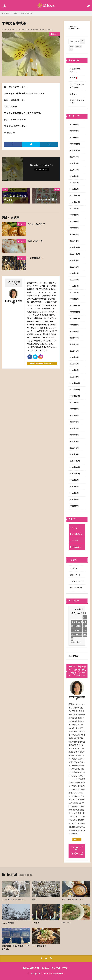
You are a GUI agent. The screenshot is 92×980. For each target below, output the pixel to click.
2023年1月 (74, 241)
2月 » (79, 642)
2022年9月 (74, 260)
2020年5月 (74, 428)
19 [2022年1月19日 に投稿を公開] (77, 630)
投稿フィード (75, 575)
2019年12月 (75, 461)
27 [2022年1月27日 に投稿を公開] (79, 635)
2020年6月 (74, 422)
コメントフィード (77, 581)
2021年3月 (74, 364)
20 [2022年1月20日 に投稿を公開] (79, 630)
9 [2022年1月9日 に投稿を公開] (86, 622)
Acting (74, 527)
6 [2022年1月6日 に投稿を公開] (79, 622)
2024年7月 (74, 170)
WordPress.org (76, 588)
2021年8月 (74, 331)
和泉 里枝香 (73, 656)
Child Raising (77, 534)
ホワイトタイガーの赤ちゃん (77, 86)
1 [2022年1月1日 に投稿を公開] (84, 617)
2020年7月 (74, 415)
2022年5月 (74, 273)
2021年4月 (74, 357)
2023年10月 (75, 202)
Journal (15, 13)
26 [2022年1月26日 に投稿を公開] (77, 635)
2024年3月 (74, 176)
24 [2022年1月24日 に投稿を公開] (72, 635)
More (76, 839)
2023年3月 (74, 228)
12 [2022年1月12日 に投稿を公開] (77, 626)
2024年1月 (74, 189)
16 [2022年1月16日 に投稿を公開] (86, 626)
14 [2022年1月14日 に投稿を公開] (81, 626)
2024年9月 (74, 157)
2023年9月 (74, 209)
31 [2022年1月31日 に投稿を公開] (72, 639)
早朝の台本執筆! (27, 13)
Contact (45, 968)
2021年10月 (75, 319)
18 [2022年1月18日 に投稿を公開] (75, 630)
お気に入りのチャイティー (77, 102)
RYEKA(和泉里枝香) (31, 968)
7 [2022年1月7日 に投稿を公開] (81, 622)
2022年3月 (74, 286)
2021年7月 (74, 338)
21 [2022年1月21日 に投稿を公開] (81, 630)
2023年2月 (74, 234)
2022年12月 (75, 247)
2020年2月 (74, 448)
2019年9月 (74, 480)
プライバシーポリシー (60, 968)
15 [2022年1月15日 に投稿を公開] (84, 626)
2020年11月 (75, 390)
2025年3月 (74, 138)
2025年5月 (74, 125)
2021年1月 (74, 377)
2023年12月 (75, 196)
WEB (71, 46)
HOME (6, 13)
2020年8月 (74, 409)
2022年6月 (74, 267)
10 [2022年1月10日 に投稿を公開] (72, 626)
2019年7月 (74, 493)
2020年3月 (74, 441)
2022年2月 (74, 293)
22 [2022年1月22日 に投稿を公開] (84, 630)
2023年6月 (74, 215)
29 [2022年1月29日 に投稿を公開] (84, 635)
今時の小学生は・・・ (75, 70)
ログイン (73, 568)
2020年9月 (74, 403)
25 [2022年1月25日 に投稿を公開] (75, 635)
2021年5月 (74, 351)
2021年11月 (75, 312)
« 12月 (74, 642)
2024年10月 (75, 150)
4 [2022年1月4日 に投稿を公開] (74, 622)
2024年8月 (74, 163)
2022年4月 (74, 280)
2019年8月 (74, 487)
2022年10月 (75, 254)
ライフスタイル (47, 30)
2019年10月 (75, 474)
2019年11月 (75, 467)
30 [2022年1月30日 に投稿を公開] (86, 635)
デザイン (78, 46)
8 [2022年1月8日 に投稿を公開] (84, 622)
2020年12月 (75, 383)
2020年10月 (75, 396)
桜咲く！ (73, 94)
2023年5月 (74, 222)
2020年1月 (74, 454)
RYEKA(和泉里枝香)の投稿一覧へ (42, 363)
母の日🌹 (74, 78)
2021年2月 (74, 370)
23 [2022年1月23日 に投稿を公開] (86, 630)
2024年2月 (74, 183)
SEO (71, 50)
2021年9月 (74, 325)
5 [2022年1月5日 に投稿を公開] (77, 622)
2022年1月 (74, 299)
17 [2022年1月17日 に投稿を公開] (72, 630)
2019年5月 (74, 506)
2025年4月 (74, 131)
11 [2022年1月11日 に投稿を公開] (75, 626)
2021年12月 (75, 306)
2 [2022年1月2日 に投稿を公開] (86, 617)
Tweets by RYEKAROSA (74, 27)
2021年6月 (74, 344)
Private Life (76, 547)
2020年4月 (74, 435)
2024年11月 (75, 144)
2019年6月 (74, 500)
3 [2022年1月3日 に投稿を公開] (72, 622)
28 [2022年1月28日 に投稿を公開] (81, 635)
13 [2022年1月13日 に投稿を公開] (79, 626)
